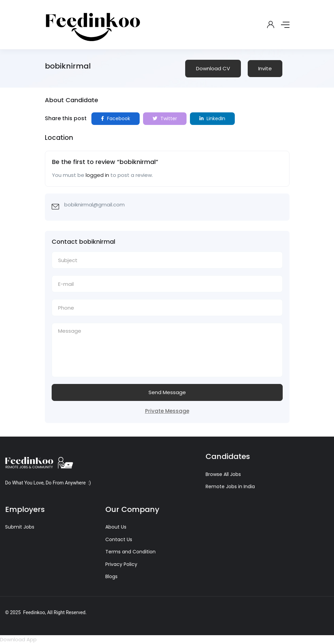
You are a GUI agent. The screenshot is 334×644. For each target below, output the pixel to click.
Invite (265, 68)
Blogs (111, 576)
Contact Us (119, 539)
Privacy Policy (121, 564)
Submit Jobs (20, 527)
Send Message (167, 392)
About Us (116, 527)
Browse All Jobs (223, 474)
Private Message (167, 411)
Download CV (213, 68)
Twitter (165, 118)
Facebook (116, 118)
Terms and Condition (130, 552)
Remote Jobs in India (230, 486)
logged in (97, 175)
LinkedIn (212, 118)
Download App (18, 639)
